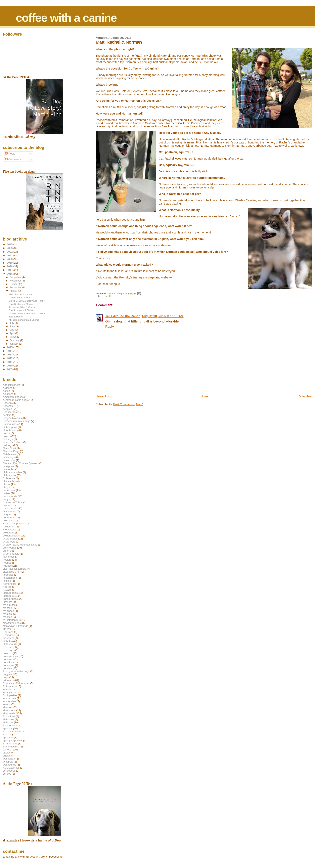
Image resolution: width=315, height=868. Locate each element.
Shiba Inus (9, 716)
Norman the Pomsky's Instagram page (128, 277)
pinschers (8, 638)
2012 (10, 358)
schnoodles (9, 701)
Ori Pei (7, 629)
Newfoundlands (12, 623)
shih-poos (8, 719)
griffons (7, 551)
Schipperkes (10, 695)
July (12, 323)
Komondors (9, 584)
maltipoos (8, 611)
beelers (7, 415)
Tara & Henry (16, 317)
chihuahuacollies (12, 472)
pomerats (8, 659)
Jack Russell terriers (14, 569)
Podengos (9, 650)
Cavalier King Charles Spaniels (21, 463)
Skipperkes (9, 725)
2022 (10, 252)
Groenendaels (11, 554)
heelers (7, 560)
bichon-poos (10, 427)
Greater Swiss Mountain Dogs (20, 545)
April (12, 333)
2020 (10, 259)
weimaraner (10, 759)
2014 (10, 351)
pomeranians (10, 656)
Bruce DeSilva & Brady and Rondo (27, 301)
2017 (10, 270)
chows (7, 484)
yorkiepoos (9, 771)
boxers (7, 436)
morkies (7, 617)
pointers (7, 653)
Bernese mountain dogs (16, 421)
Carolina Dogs (11, 451)
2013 (10, 355)
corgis (6, 499)
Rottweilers (9, 686)
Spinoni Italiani (11, 731)
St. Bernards (10, 744)
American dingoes (13, 397)
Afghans (8, 388)
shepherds (9, 713)
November (16, 281)
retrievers (8, 680)
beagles (7, 409)
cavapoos (8, 466)
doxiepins (8, 520)
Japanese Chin (11, 572)
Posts (10, 154)
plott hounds (10, 644)
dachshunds (10, 508)
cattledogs (9, 457)
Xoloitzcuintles (11, 768)
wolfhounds (9, 765)
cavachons (9, 460)
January (14, 344)
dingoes (7, 514)
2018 (10, 266)
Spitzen (7, 734)
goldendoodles (11, 536)
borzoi (6, 433)
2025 (10, 244)
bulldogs (8, 445)
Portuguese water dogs (16, 671)
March (13, 337)
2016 (10, 274)
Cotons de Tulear (13, 502)
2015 (10, 347)
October (14, 284)
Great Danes (10, 539)
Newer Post (103, 396)
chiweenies (9, 481)
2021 (10, 255)
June (13, 327)
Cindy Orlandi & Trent (20, 297)
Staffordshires (11, 747)
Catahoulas (9, 454)
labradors (8, 596)
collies (6, 493)
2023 (10, 248)
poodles (7, 668)
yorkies (7, 774)
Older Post (305, 396)
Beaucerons (10, 412)
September (16, 288)
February (15, 340)
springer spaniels (13, 741)
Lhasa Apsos (10, 599)
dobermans (9, 517)
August (14, 291)
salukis (7, 689)
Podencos (9, 647)
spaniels (8, 728)
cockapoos (9, 490)
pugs (6, 677)
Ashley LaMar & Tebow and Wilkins (27, 313)
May (12, 330)
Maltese (7, 608)
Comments (13, 159)
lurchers (7, 602)
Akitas (6, 391)
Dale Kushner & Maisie (21, 304)
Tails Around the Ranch (123, 316)
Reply (110, 327)
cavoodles (9, 469)
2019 (10, 263)
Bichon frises (10, 424)
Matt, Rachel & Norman (21, 294)
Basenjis (8, 403)
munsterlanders (12, 620)
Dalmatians (9, 511)
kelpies (7, 581)
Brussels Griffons (13, 442)
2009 (10, 369)
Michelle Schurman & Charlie (24, 320)
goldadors (9, 533)
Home (205, 396)
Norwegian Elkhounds (15, 626)
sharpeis (8, 707)
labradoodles (10, 593)
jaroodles (8, 575)
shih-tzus (8, 722)
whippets (8, 762)
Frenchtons (9, 530)
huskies (7, 566)
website (167, 277)
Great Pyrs (9, 542)
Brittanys (8, 439)
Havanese (9, 557)
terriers (7, 750)
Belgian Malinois (12, 418)
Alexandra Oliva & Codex (22, 307)
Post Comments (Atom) (128, 404)
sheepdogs (9, 710)
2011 (10, 362)
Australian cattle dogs (15, 400)
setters (7, 704)
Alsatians (8, 394)
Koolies (7, 587)
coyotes (7, 505)
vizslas (7, 756)
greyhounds (10, 548)
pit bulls (7, 641)
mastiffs (7, 614)
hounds (7, 563)
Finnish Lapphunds (14, 524)
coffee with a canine (66, 18)
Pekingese (9, 635)
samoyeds (9, 692)
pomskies (108, 296)
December (16, 277)
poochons (8, 665)
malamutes (9, 605)
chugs (6, 487)
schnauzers (9, 698)
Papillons (8, 632)
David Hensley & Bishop (21, 310)
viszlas (7, 753)
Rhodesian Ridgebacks (16, 683)
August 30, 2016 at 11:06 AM (163, 316)
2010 (10, 366)
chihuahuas (9, 475)
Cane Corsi (9, 448)
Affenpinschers (11, 385)
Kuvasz (7, 590)
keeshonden (10, 578)
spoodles (8, 737)
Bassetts (8, 406)
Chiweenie (9, 478)
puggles (7, 674)
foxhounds (9, 527)
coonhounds (10, 496)
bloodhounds (10, 430)
